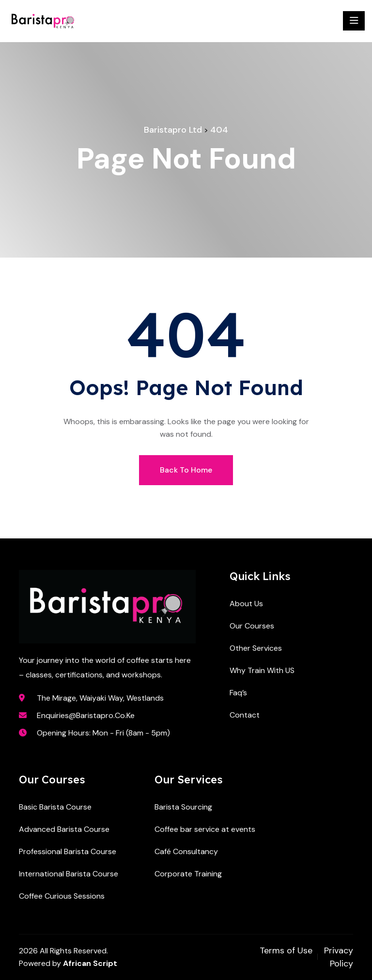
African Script (90, 963)
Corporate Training (188, 874)
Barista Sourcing (183, 807)
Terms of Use (286, 950)
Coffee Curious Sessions (62, 896)
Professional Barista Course (68, 851)
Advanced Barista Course (64, 829)
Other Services (256, 648)
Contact (245, 715)
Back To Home (186, 470)
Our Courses (252, 626)
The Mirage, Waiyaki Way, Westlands (100, 698)
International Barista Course (69, 874)
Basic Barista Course (55, 807)
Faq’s (238, 693)
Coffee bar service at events (205, 829)
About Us (246, 604)
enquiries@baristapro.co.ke (86, 715)
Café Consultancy (186, 851)
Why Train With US (262, 670)
